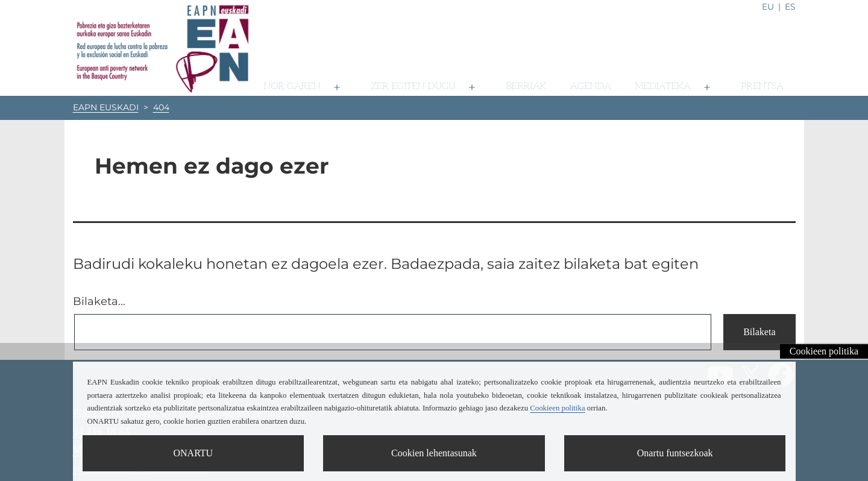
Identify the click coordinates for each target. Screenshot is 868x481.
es (790, 7)
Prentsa (762, 86)
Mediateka (663, 86)
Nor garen (292, 86)
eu (768, 7)
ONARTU (193, 453)
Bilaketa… (99, 301)
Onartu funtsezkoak (675, 453)
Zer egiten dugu (414, 86)
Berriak (526, 86)
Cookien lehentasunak (434, 453)
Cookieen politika (824, 351)
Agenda (591, 86)
